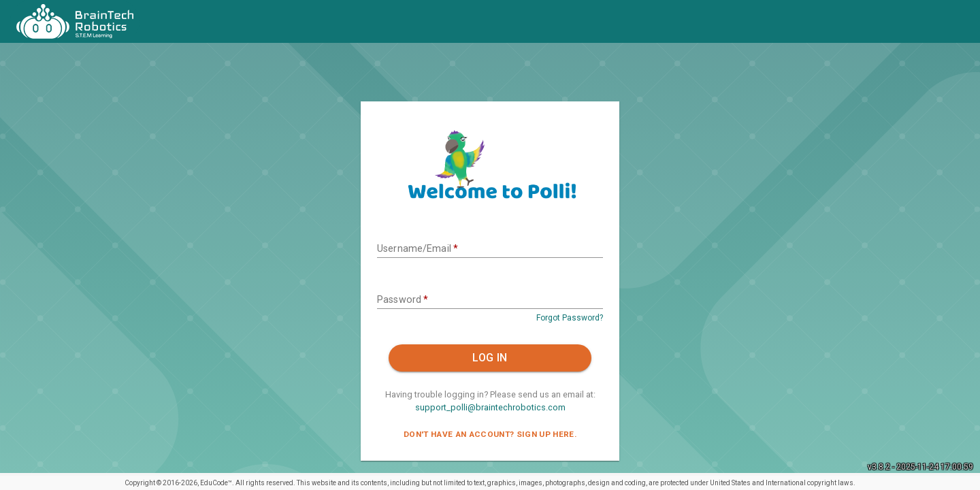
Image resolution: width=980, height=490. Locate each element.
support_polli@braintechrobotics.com (490, 407)
